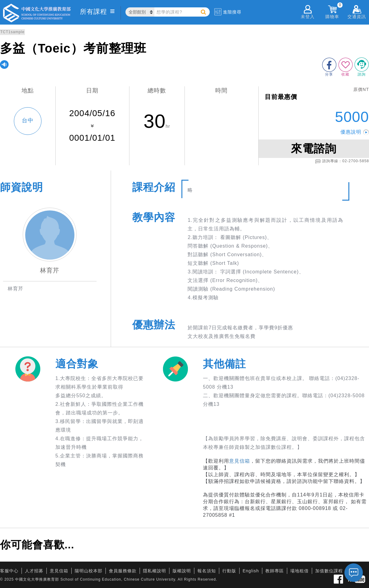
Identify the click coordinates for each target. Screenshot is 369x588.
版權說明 (182, 571)
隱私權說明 (155, 571)
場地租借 (300, 571)
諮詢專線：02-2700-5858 (342, 161)
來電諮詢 (314, 149)
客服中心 (9, 571)
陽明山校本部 (89, 571)
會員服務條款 (123, 571)
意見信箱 (240, 461)
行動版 (229, 571)
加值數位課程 (329, 571)
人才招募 (34, 571)
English (251, 571)
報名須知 (207, 571)
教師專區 (275, 571)
